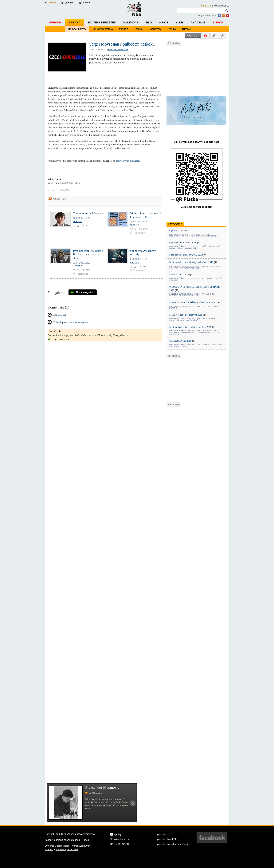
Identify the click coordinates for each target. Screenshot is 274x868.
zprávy (52, 3)
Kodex (85, 840)
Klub (179, 22)
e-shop (86, 3)
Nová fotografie (84, 292)
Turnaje (186, 29)
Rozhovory (155, 29)
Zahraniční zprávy (102, 29)
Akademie (198, 22)
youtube (69, 3)
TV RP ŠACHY (122, 844)
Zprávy (74, 22)
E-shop (218, 22)
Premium (55, 22)
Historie (138, 29)
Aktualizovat (60, 315)
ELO (149, 22)
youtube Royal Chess (169, 839)
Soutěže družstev (102, 22)
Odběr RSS (60, 199)
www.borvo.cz (122, 839)
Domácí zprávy (77, 29)
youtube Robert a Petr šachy (173, 844)
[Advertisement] (195, 70)
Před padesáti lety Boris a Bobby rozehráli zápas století (88, 254)
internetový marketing (67, 849)
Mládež (123, 29)
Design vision (62, 846)
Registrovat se (221, 6)
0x (78, 225)
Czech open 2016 (118, 49)
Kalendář (131, 22)
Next (133, 803)
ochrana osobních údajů (67, 840)
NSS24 (164, 22)
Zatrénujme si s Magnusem (89, 213)
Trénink (172, 29)
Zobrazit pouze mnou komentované (71, 322)
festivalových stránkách (128, 161)
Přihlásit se (205, 6)
